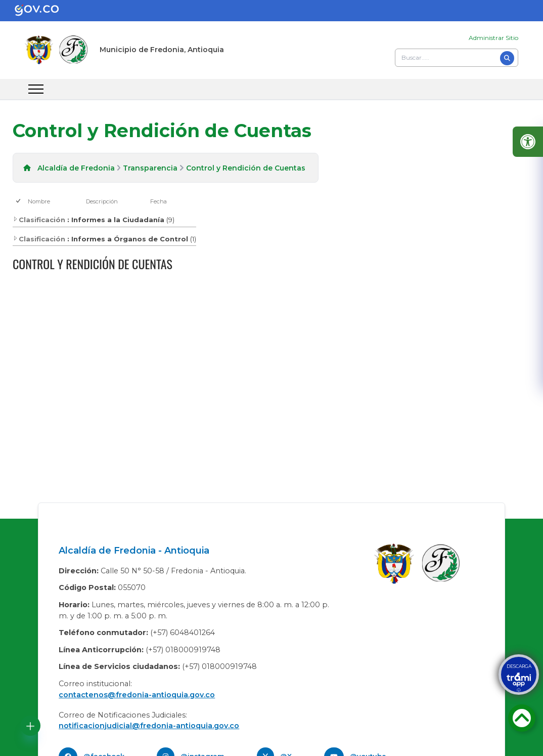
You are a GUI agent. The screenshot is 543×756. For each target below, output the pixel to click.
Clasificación (39, 220)
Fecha (159, 201)
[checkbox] (19, 202)
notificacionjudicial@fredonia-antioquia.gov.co (149, 726)
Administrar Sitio (493, 38)
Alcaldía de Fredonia (76, 168)
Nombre (39, 201)
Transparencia (150, 168)
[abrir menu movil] (36, 89)
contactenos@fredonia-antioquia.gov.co (137, 695)
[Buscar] (507, 58)
